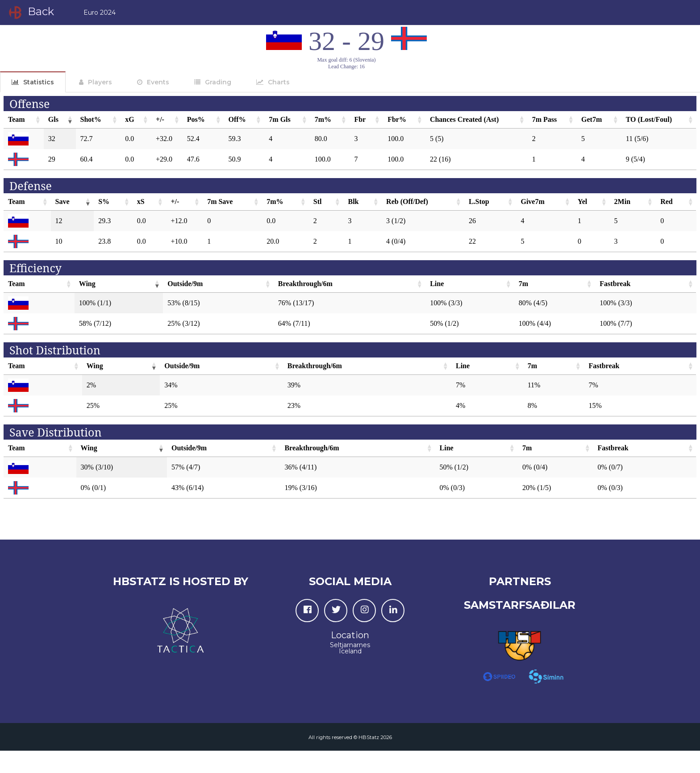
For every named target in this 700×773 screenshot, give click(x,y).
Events (158, 82)
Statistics (39, 82)
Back (31, 12)
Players (100, 82)
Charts (279, 82)
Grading (218, 82)
